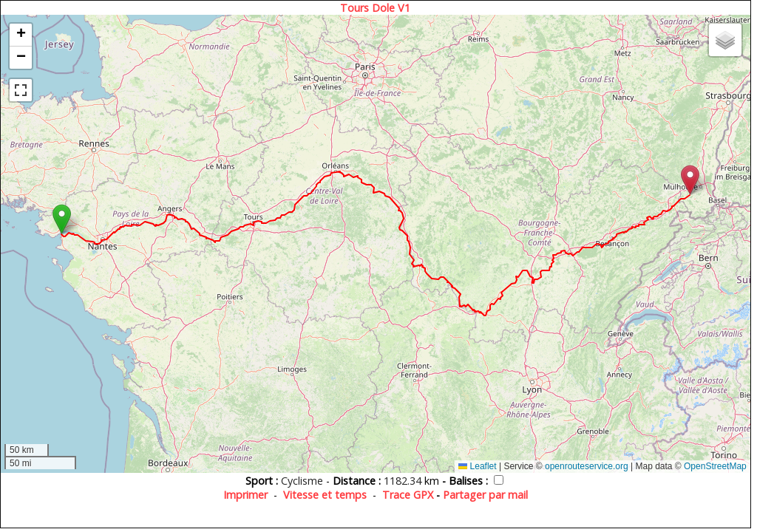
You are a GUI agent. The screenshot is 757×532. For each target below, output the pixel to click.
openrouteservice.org (587, 466)
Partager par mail (485, 495)
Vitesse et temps (325, 495)
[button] (62, 219)
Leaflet (477, 466)
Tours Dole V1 (375, 8)
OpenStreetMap (715, 466)
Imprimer (245, 495)
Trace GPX (408, 495)
